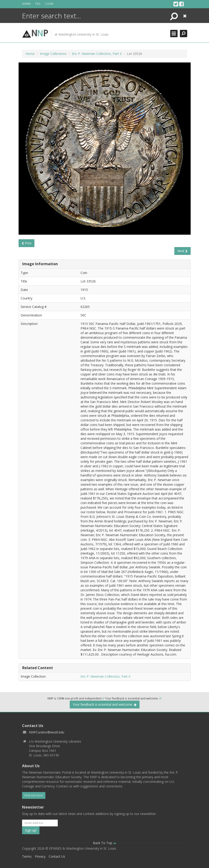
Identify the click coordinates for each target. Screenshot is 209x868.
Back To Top (105, 843)
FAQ (38, 4)
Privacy (40, 856)
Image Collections (53, 54)
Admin (26, 4)
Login (49, 4)
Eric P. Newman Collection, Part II (97, 54)
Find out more (34, 795)
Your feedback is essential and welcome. (105, 704)
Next (183, 251)
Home (30, 54)
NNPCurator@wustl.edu (47, 732)
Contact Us (57, 856)
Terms (27, 856)
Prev (26, 243)
